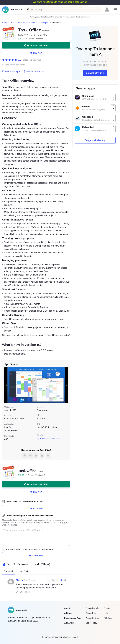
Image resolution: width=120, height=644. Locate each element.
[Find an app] (28, 10)
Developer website (33, 72)
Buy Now (36, 53)
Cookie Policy (91, 623)
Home (5, 23)
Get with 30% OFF (95, 73)
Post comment (36, 555)
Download (36, 45)
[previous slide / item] (6, 385)
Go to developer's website (50, 439)
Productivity (15, 23)
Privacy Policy (91, 613)
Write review (36, 509)
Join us (84, 2)
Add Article (69, 623)
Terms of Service (93, 608)
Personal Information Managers (36, 23)
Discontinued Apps (73, 618)
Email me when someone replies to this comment (30, 549)
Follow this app (11, 72)
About (67, 608)
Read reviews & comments (13, 65)
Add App (68, 613)
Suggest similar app (95, 140)
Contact (107, 608)
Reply (28, 592)
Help (106, 613)
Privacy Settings (92, 618)
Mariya (19, 580)
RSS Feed (108, 618)
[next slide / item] (66, 385)
